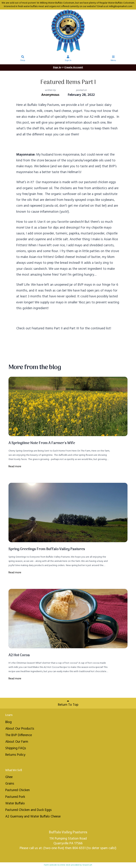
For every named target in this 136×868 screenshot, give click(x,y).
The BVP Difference (19, 735)
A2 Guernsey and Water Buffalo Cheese (33, 817)
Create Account (74, 67)
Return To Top (68, 703)
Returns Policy (15, 755)
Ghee (9, 777)
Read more (15, 467)
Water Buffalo (15, 803)
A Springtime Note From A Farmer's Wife (42, 443)
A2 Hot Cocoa (19, 655)
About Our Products (20, 729)
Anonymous (50, 95)
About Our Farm (17, 742)
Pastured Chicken (18, 790)
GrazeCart (87, 865)
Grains (10, 784)
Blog (8, 722)
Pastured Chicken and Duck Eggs (29, 810)
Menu (113, 59)
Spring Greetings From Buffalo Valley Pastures (47, 549)
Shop (23, 59)
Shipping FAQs (16, 748)
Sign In (68, 59)
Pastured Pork (15, 797)
